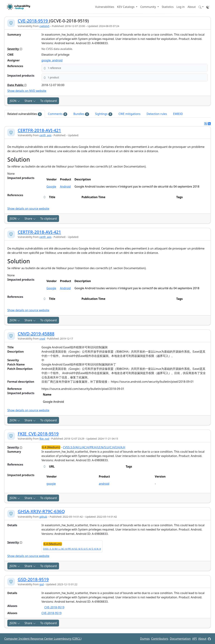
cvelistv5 (44, 26)
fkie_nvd (44, 439)
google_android (52, 60)
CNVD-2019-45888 (36, 334)
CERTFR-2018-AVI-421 (39, 130)
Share (30, 101)
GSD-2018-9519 (33, 579)
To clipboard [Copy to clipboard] (48, 101)
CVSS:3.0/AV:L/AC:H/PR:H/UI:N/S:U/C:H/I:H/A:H (94, 447)
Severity (15, 49)
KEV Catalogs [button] (126, 7)
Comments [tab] (58, 114)
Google (51, 187)
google (51, 484)
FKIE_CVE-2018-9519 (38, 434)
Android (65, 187)
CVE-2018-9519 (33, 21)
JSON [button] (15, 101)
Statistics (168, 7)
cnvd (42, 339)
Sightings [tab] (104, 114)
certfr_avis (45, 135)
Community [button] (148, 7)
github (43, 517)
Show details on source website (28, 209)
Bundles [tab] (81, 114)
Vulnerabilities (105, 7)
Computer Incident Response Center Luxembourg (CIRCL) (43, 639)
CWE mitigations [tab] (129, 114)
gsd (41, 584)
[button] (201, 7)
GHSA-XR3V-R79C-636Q (41, 511)
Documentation (180, 639)
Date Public (17, 85)
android (104, 484)
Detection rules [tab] (157, 114)
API (195, 639)
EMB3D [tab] (178, 114)
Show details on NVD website (27, 91)
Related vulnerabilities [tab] (25, 114)
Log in (180, 7)
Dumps (145, 639)
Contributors (160, 639)
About (192, 7)
